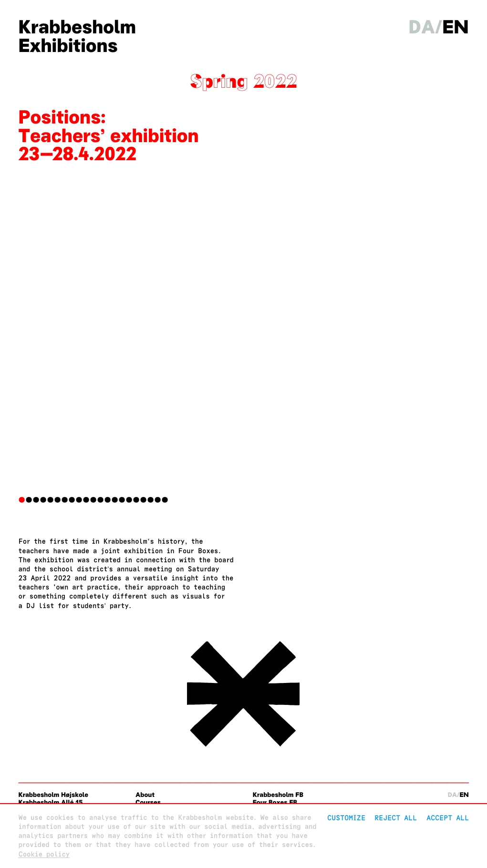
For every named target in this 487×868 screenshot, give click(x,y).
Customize (346, 818)
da (422, 27)
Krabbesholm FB (278, 795)
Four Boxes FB (275, 802)
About (145, 795)
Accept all (448, 818)
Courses (148, 802)
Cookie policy (44, 854)
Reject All (396, 818)
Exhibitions (68, 46)
